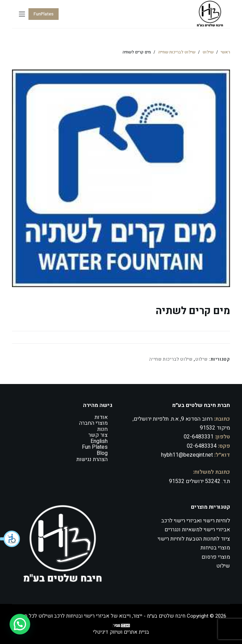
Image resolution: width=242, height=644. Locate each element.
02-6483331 (199, 437)
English (99, 441)
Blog (102, 453)
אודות (101, 417)
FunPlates (44, 14)
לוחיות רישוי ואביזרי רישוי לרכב (196, 521)
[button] (10, 539)
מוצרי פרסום (216, 557)
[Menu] (22, 14)
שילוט (201, 359)
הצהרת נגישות (92, 459)
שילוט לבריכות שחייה (171, 359)
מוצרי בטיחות (215, 548)
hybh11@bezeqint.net (187, 455)
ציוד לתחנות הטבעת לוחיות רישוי (194, 539)
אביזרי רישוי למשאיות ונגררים (197, 530)
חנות (102, 429)
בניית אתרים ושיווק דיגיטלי (121, 632)
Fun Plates (95, 447)
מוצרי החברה (93, 423)
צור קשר (98, 435)
